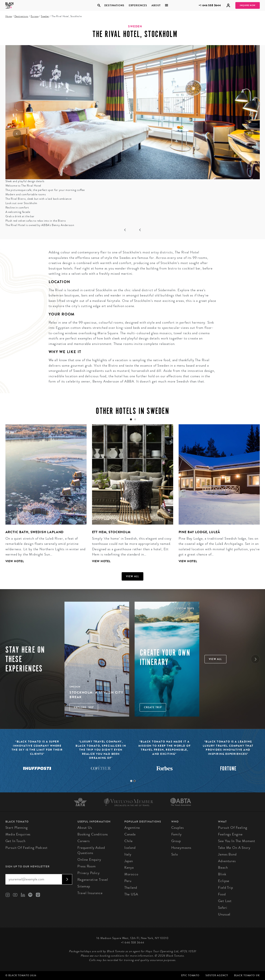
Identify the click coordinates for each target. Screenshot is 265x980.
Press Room (87, 866)
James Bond (227, 854)
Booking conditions (93, 834)
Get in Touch (15, 841)
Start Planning (17, 828)
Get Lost (225, 901)
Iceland (130, 848)
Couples (178, 828)
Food (222, 894)
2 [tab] (135, 781)
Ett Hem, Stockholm (111, 532)
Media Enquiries (18, 834)
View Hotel (15, 561)
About (156, 5)
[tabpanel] (43, 497)
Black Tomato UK (247, 975)
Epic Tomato (190, 975)
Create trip (153, 707)
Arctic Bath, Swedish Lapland (35, 532)
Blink (222, 874)
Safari (223, 908)
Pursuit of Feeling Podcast (26, 848)
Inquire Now (248, 5)
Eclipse (224, 881)
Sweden (45, 16)
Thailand (131, 888)
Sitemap (84, 886)
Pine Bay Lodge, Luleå (199, 532)
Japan (129, 861)
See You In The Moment (237, 841)
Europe (35, 16)
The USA (131, 894)
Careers (84, 841)
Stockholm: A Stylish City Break (96, 695)
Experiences (138, 5)
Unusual (224, 914)
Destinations (114, 5)
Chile (129, 841)
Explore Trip (84, 707)
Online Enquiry (89, 860)
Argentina (132, 828)
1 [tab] (131, 781)
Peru (128, 881)
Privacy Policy (89, 873)
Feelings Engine (230, 834)
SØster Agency (217, 975)
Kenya (129, 868)
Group (176, 841)
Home (9, 16)
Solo (175, 854)
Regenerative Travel (93, 880)
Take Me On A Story (234, 848)
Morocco (131, 874)
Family (177, 834)
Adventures (227, 861)
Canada (130, 834)
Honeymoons (181, 848)
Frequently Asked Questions (91, 850)
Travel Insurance (90, 893)
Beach (223, 868)
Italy (128, 854)
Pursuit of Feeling (233, 828)
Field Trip (226, 888)
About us (85, 828)
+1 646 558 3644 (210, 5)
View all (133, 576)
